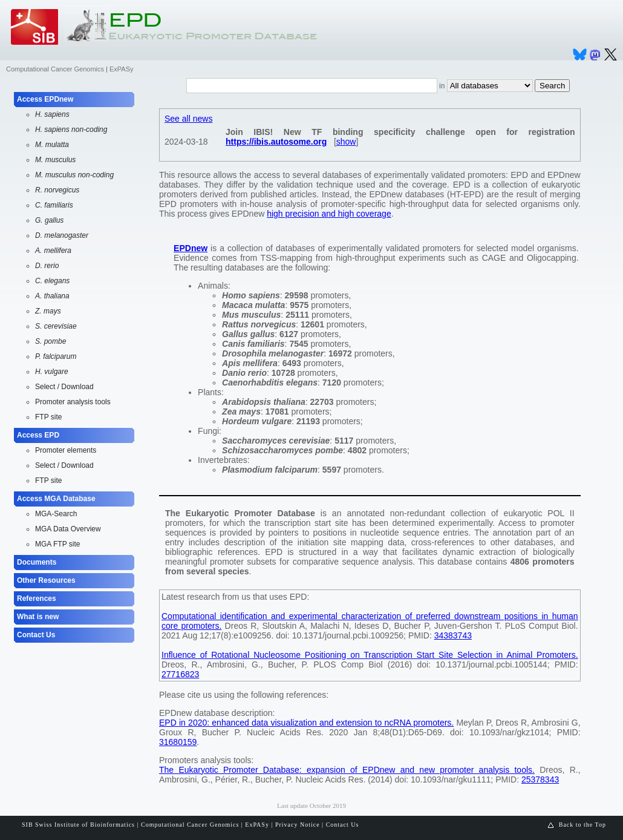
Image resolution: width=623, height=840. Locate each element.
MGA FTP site (57, 544)
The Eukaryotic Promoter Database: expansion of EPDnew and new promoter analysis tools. (347, 770)
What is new (38, 617)
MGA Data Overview (68, 529)
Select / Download (64, 387)
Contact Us (36, 635)
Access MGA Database (56, 499)
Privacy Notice (298, 825)
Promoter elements (66, 450)
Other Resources (46, 580)
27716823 (180, 674)
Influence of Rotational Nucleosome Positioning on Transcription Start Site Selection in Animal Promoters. (370, 655)
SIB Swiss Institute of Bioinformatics (78, 825)
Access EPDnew (45, 99)
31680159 (178, 742)
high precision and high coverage (329, 214)
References (37, 599)
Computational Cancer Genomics (55, 69)
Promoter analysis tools (73, 402)
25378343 (540, 779)
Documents (37, 562)
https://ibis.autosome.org (276, 142)
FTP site (48, 417)
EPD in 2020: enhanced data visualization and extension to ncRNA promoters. (306, 723)
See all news (188, 119)
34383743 (453, 635)
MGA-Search (56, 514)
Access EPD (38, 435)
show (346, 142)
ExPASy (122, 69)
